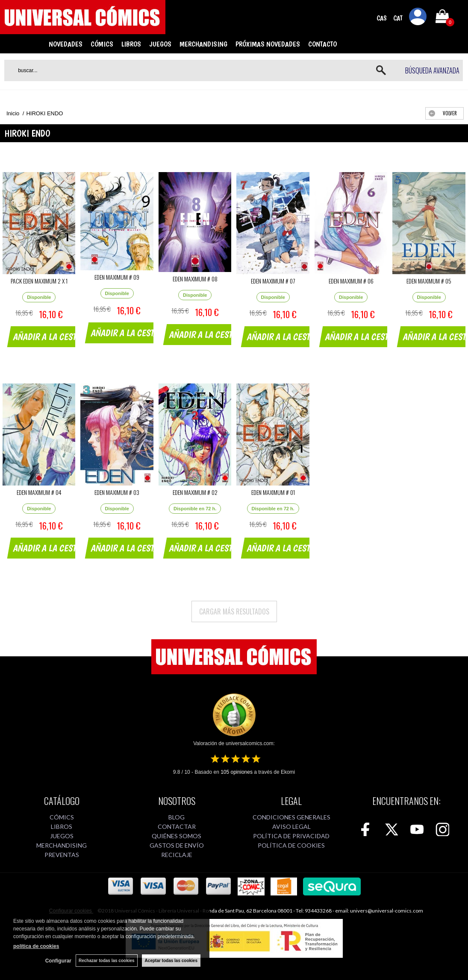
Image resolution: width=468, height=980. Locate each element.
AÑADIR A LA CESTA (47, 336)
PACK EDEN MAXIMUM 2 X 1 (39, 281)
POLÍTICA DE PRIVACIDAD (291, 836)
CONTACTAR (177, 826)
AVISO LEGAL (291, 826)
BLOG (177, 817)
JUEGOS (160, 44)
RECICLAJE (177, 855)
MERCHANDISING (203, 44)
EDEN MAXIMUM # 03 (117, 492)
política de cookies (36, 946)
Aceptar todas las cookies (171, 961)
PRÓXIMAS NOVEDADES (268, 44)
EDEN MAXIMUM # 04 (39, 492)
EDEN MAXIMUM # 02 (195, 492)
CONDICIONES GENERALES (291, 817)
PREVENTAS (62, 855)
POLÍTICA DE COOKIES (291, 845)
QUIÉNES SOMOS (177, 836)
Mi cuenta (418, 18)
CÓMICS (102, 44)
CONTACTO (322, 44)
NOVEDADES (66, 44)
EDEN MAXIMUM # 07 (273, 281)
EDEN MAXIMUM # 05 (429, 281)
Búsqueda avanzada (432, 70)
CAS (382, 18)
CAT (398, 18)
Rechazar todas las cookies (107, 961)
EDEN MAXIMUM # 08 (195, 279)
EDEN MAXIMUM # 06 (351, 281)
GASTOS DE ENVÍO (177, 845)
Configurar (58, 961)
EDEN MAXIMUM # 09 (117, 277)
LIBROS (131, 44)
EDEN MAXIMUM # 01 (273, 492)
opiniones (237, 772)
